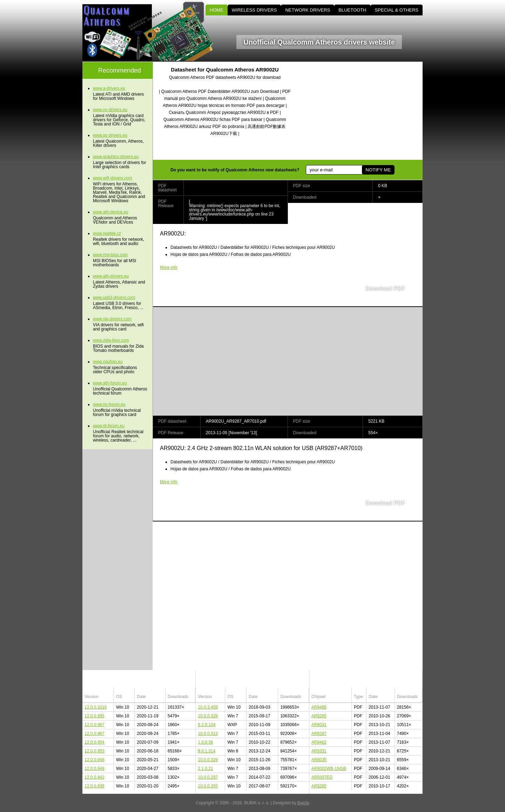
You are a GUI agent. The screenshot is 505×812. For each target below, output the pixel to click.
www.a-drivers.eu (109, 88)
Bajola (303, 803)
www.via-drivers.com (112, 319)
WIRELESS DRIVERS (254, 10)
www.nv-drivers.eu (110, 110)
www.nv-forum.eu (109, 404)
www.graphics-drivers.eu (116, 157)
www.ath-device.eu (111, 212)
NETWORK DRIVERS (308, 10)
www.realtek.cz (107, 233)
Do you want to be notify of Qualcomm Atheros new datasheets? (235, 170)
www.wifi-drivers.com (113, 178)
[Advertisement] (363, 111)
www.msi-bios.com (110, 255)
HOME (217, 10)
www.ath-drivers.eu (111, 276)
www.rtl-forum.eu (109, 426)
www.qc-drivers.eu (110, 135)
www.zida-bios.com (111, 340)
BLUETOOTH (352, 10)
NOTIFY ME (378, 170)
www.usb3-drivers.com (114, 298)
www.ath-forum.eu (110, 383)
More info (169, 267)
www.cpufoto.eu (108, 362)
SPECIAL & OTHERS (397, 10)
